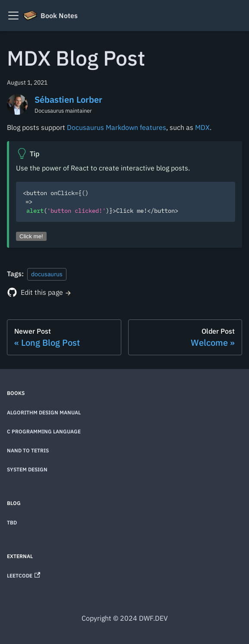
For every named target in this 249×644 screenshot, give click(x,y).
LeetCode (24, 576)
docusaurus (47, 274)
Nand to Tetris (28, 450)
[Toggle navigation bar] (13, 16)
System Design (27, 469)
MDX (202, 127)
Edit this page (42, 292)
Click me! (31, 236)
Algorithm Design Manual (44, 412)
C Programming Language (44, 431)
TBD (12, 522)
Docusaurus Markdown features (117, 127)
